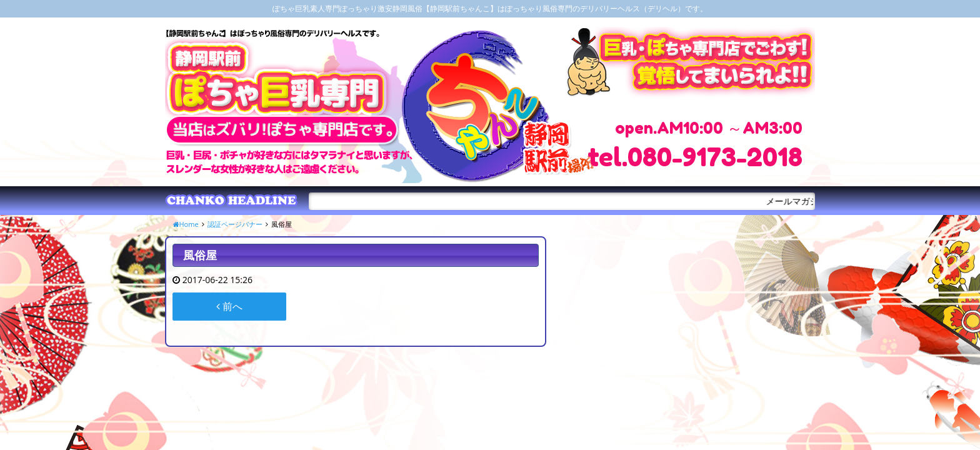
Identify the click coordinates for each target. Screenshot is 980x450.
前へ (229, 306)
